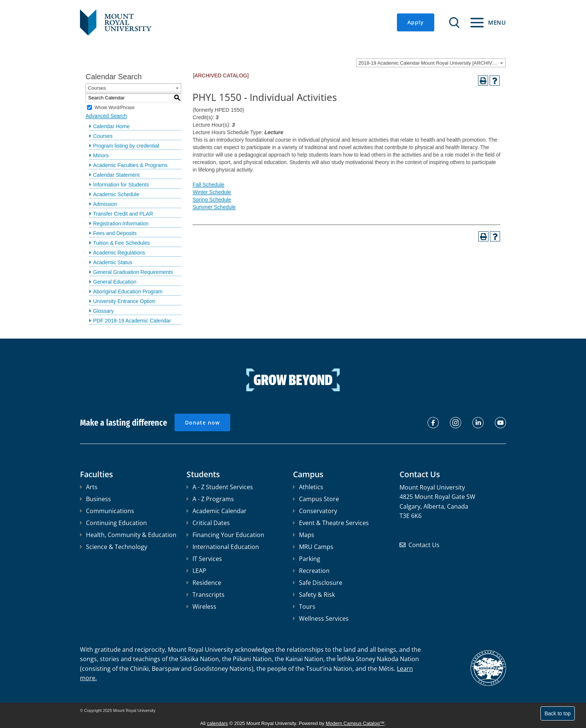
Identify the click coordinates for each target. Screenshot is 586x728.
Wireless (201, 607)
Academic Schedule (116, 194)
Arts (89, 487)
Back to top (558, 713)
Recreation (311, 571)
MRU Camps (313, 547)
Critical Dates (208, 523)
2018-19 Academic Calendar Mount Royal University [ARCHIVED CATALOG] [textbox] (432, 63)
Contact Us (424, 545)
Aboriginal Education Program (128, 291)
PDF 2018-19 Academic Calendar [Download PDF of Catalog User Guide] (132, 321)
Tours (304, 607)
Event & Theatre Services (331, 523)
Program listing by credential (126, 146)
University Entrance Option (124, 301)
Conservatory (315, 511)
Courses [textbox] (97, 88)
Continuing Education (113, 523)
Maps (304, 535)
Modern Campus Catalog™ (355, 723)
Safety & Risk (314, 595)
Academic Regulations (119, 253)
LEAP (196, 571)
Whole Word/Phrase (115, 107)
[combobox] (431, 63)
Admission (105, 204)
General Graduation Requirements (133, 272)
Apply (416, 22)
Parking (307, 559)
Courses (103, 136)
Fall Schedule (208, 185)
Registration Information (121, 223)
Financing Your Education (225, 535)
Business (95, 499)
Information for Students (121, 185)
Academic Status (113, 262)
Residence (204, 583)
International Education (223, 547)
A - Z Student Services (220, 487)
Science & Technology (114, 547)
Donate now (202, 422)
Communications (107, 511)
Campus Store (316, 499)
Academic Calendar (217, 511)
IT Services (204, 559)
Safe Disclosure (318, 583)
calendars (218, 723)
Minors (101, 155)
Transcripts (206, 595)
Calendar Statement (116, 175)
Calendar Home (111, 126)
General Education (115, 282)
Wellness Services (321, 619)
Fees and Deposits (115, 233)
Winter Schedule (212, 192)
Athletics (308, 487)
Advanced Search (106, 116)
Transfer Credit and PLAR (123, 214)
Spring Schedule (212, 200)
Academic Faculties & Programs (130, 165)
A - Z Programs (210, 499)
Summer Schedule (214, 207)
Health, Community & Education (128, 535)
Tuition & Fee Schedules (121, 243)
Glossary (103, 311)
